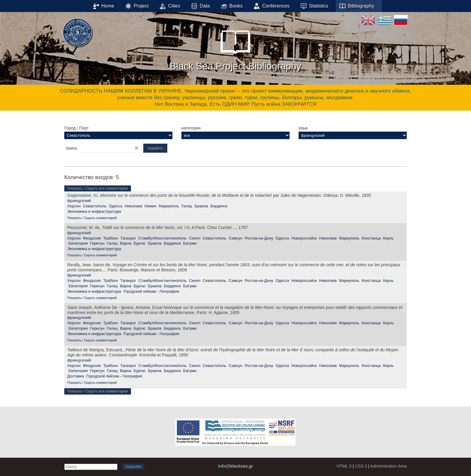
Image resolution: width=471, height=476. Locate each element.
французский (79, 201)
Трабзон (110, 238)
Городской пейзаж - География (151, 291)
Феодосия (92, 238)
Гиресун (97, 243)
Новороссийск (304, 238)
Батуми (190, 243)
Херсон (74, 206)
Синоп (195, 238)
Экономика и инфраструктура (94, 211)
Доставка (76, 376)
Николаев (133, 206)
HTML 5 (344, 466)
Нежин (150, 206)
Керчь (388, 238)
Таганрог (128, 238)
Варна (126, 243)
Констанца (371, 238)
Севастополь (95, 206)
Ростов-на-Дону (259, 238)
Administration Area (389, 466)
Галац (187, 206)
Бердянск (219, 206)
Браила (201, 206)
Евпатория (78, 243)
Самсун (235, 238)
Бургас (140, 243)
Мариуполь (169, 206)
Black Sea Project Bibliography (235, 48)
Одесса (115, 206)
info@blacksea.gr (235, 466)
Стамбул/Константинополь (163, 238)
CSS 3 (361, 466)
